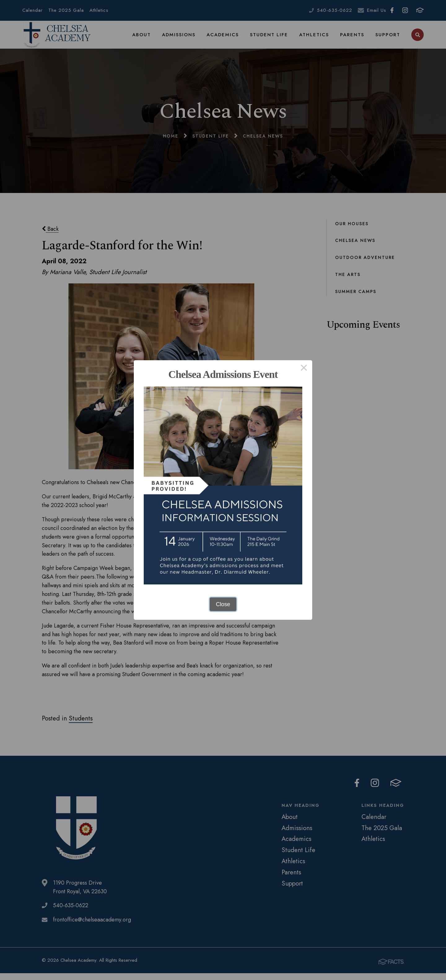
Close (223, 604)
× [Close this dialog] (304, 369)
